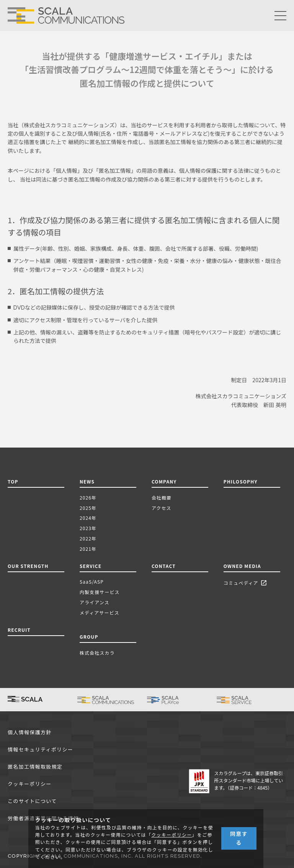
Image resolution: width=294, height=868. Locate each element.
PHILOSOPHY (241, 481)
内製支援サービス (100, 592)
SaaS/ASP (92, 582)
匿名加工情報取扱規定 (35, 767)
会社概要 (162, 497)
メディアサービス (100, 612)
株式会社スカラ (97, 653)
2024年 (88, 518)
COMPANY (164, 481)
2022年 (88, 538)
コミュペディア (246, 583)
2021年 (88, 549)
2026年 (88, 497)
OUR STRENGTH (28, 566)
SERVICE (91, 566)
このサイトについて (32, 801)
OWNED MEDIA (242, 566)
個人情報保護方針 (30, 733)
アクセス (162, 508)
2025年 (88, 508)
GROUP (89, 637)
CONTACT (164, 566)
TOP (13, 481)
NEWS (89, 481)
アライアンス (95, 602)
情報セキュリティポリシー (40, 750)
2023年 (88, 528)
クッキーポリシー (30, 784)
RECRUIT (19, 630)
